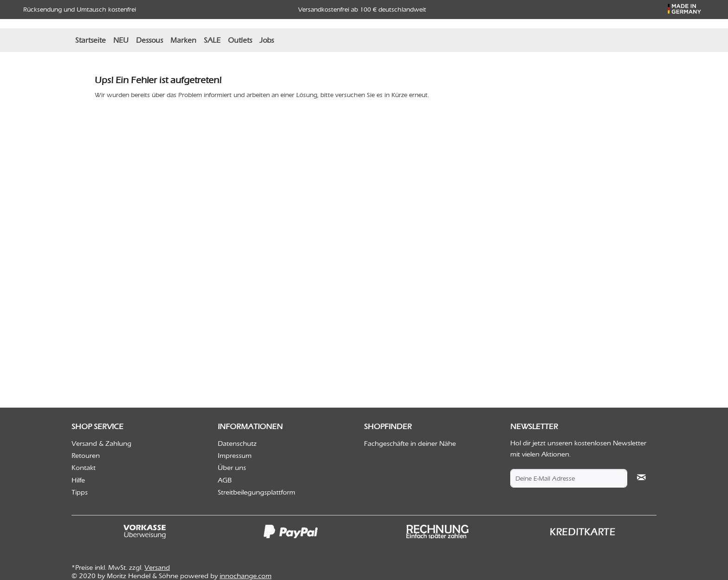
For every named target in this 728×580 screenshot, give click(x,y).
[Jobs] (267, 40)
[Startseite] (91, 40)
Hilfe (78, 480)
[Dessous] (149, 40)
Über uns (232, 468)
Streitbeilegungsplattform (257, 492)
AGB (225, 480)
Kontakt (84, 468)
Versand (157, 567)
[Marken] (183, 40)
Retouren (86, 456)
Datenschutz (237, 443)
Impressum (235, 456)
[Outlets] (240, 40)
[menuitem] (91, 40)
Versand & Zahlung (101, 443)
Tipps (80, 492)
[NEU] (121, 40)
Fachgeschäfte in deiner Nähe (410, 443)
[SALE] (212, 40)
